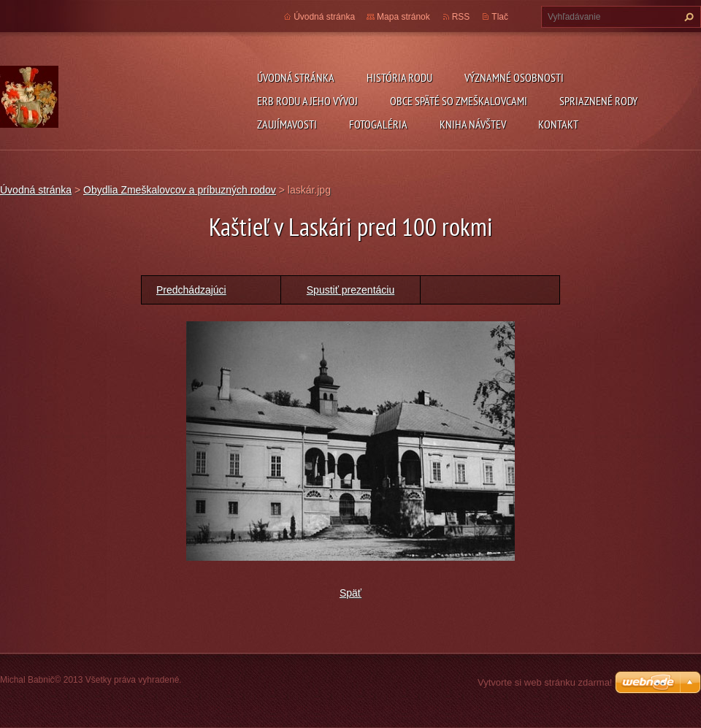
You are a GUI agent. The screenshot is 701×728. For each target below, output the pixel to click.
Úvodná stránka (296, 77)
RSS (461, 17)
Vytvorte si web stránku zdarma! (545, 682)
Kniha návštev (473, 124)
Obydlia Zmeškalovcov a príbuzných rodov (180, 190)
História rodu (399, 77)
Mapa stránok (403, 17)
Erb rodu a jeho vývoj (307, 101)
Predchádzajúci (191, 290)
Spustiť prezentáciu (350, 290)
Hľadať (687, 17)
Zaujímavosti (287, 124)
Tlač (500, 17)
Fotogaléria (378, 124)
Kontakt (558, 124)
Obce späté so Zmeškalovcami (459, 101)
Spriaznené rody (598, 101)
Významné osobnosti (514, 77)
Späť (350, 593)
